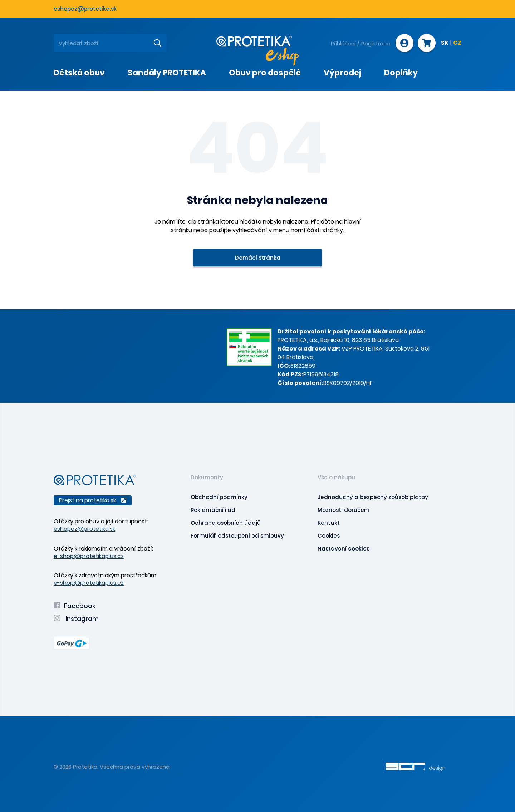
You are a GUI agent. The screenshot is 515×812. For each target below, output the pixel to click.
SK (445, 43)
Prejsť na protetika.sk (93, 500)
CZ (457, 43)
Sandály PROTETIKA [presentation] (167, 73)
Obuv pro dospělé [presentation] (265, 73)
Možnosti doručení (343, 510)
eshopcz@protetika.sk (85, 9)
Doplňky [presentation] (401, 73)
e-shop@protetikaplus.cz (89, 556)
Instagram (76, 619)
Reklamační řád (213, 510)
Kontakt (329, 523)
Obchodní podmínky (219, 497)
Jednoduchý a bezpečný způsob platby (373, 497)
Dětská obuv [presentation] (79, 73)
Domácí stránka (258, 258)
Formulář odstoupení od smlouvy (237, 536)
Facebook (75, 606)
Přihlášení (343, 43)
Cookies (329, 536)
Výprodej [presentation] (342, 73)
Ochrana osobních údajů (226, 523)
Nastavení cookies (344, 549)
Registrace (376, 43)
